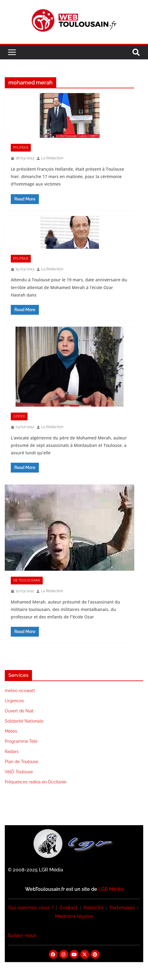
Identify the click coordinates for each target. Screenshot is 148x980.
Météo (11, 731)
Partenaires (122, 908)
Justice (19, 416)
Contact (68, 908)
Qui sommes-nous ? (31, 908)
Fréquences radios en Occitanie (36, 782)
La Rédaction (52, 158)
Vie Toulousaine (27, 580)
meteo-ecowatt (20, 691)
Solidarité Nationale (24, 721)
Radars (12, 751)
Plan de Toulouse (22, 762)
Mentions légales (74, 916)
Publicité (93, 908)
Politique (21, 148)
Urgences (14, 701)
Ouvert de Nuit (19, 711)
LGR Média (111, 889)
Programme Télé (21, 741)
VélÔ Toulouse (19, 772)
